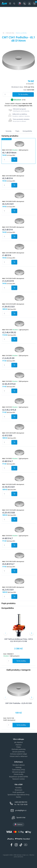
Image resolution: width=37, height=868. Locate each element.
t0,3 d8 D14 (7, 178)
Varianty (9, 131)
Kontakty (18, 788)
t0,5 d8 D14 (7, 230)
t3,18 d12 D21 (9, 487)
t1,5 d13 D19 (8, 281)
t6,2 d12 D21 (8, 590)
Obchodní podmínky (19, 749)
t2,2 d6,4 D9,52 (9, 332)
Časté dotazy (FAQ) (18, 770)
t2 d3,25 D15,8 (9, 384)
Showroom (19, 790)
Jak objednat (18, 742)
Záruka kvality (18, 774)
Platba (18, 747)
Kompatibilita (27, 131)
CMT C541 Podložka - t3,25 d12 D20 (18, 703)
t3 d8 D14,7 (7, 461)
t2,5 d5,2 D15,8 (9, 410)
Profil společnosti (18, 792)
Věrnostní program (18, 772)
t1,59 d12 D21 (9, 307)
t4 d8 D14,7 (7, 538)
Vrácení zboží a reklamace (19, 756)
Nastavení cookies (19, 779)
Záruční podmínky (19, 752)
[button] (5, 633)
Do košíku (23, 95)
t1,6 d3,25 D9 (8, 358)
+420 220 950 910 (21, 802)
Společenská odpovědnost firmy (18, 795)
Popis (17, 131)
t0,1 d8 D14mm (9, 153)
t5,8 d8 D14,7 (8, 564)
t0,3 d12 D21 (8, 204)
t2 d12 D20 (7, 435)
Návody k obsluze (19, 765)
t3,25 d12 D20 (9, 513)
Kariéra (18, 797)
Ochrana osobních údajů (18, 754)
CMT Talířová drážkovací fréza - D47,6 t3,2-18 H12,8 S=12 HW (18, 640)
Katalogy (19, 767)
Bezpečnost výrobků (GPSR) (18, 777)
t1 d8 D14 (7, 255)
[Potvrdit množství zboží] (14, 160)
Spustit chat (21, 817)
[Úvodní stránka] (3, 33)
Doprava (18, 745)
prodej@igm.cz (21, 810)
